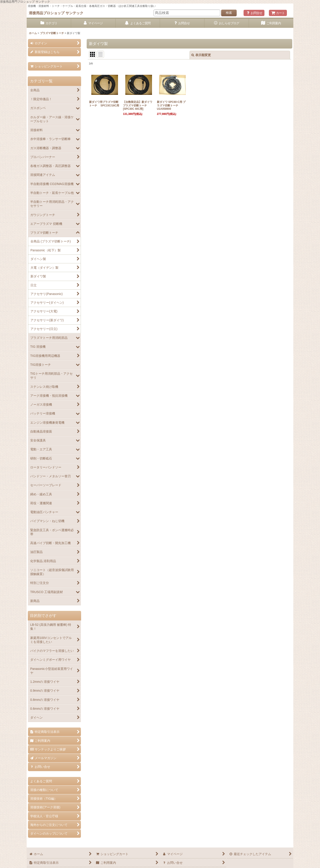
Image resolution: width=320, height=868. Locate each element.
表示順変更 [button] (201, 55)
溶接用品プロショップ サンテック (56, 13)
